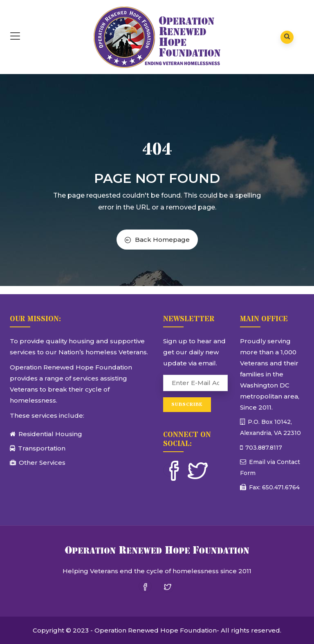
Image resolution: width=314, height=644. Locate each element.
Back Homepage (157, 240)
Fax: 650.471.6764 (274, 487)
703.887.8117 (263, 448)
